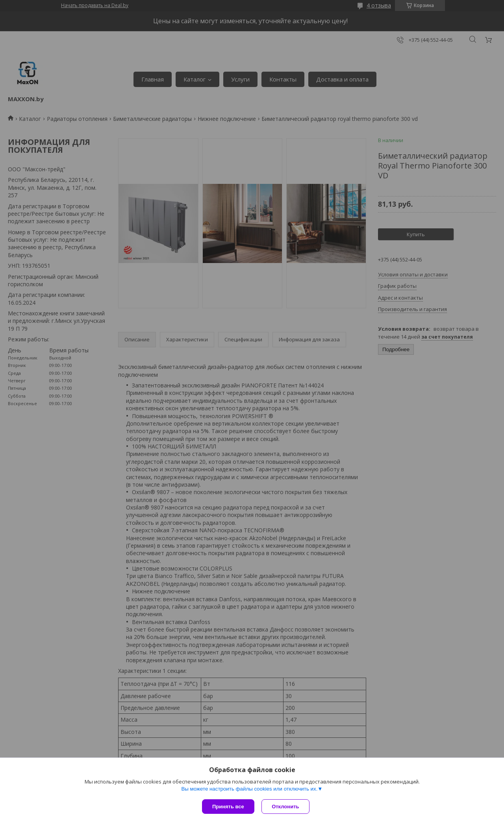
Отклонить (286, 807)
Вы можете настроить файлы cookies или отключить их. (249, 789)
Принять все (228, 807)
